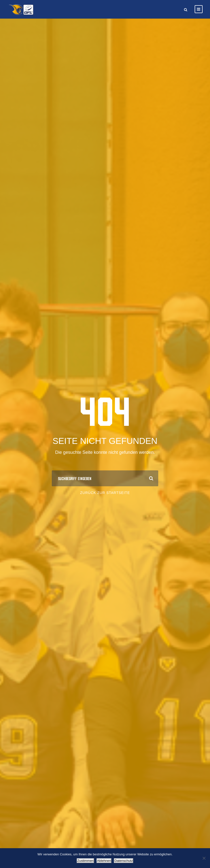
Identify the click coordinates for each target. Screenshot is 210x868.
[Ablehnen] (204, 858)
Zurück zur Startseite (105, 493)
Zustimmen (85, 861)
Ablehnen (104, 861)
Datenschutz (124, 861)
